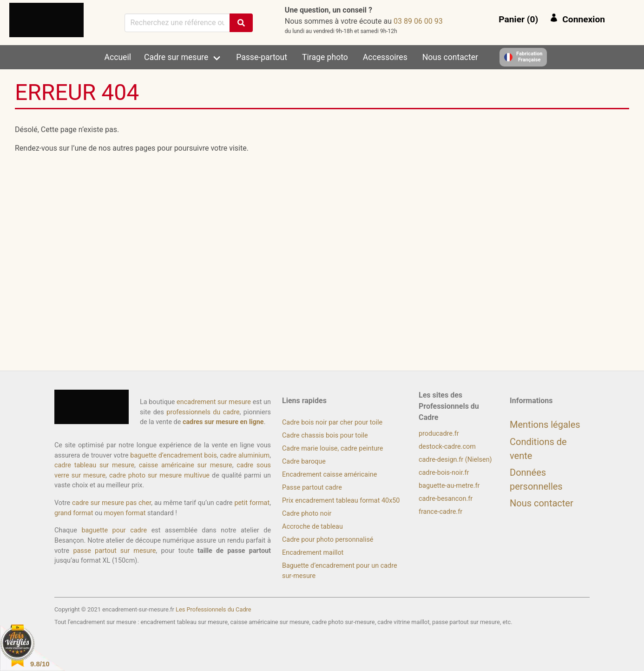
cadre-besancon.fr (446, 499)
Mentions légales (545, 425)
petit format (252, 503)
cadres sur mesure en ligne (223, 422)
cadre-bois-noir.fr (444, 473)
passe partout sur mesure (114, 551)
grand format (74, 513)
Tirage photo (325, 57)
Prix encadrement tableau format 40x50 (341, 501)
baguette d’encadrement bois (173, 455)
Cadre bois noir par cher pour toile (332, 422)
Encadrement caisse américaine (329, 475)
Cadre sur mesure (176, 57)
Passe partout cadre (312, 488)
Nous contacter (450, 57)
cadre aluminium (245, 455)
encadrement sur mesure (214, 402)
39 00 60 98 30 (418, 21)
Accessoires (385, 57)
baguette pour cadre (114, 530)
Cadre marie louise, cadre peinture (332, 448)
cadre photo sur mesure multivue (159, 475)
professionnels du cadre (203, 412)
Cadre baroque (304, 462)
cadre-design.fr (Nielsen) (455, 460)
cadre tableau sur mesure (94, 465)
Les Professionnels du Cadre (214, 609)
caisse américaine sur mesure (186, 465)
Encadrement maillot (313, 553)
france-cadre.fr (440, 512)
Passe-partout (262, 57)
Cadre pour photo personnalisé (328, 540)
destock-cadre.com (447, 447)
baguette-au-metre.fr (449, 486)
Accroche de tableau (312, 527)
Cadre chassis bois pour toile (325, 435)
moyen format (125, 513)
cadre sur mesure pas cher (112, 503)
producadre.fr (439, 434)
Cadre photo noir (307, 514)
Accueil (118, 57)
